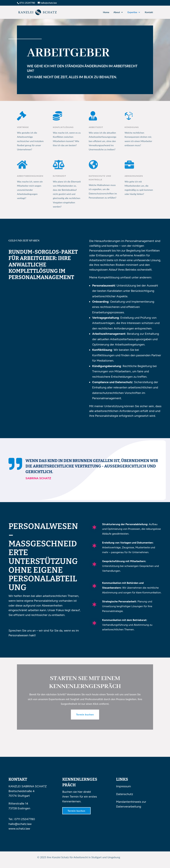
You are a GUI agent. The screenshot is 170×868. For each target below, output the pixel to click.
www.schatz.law (19, 829)
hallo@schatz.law (20, 824)
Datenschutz (125, 794)
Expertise (132, 12)
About (117, 12)
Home (106, 12)
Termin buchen (85, 714)
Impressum (123, 786)
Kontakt (149, 12)
